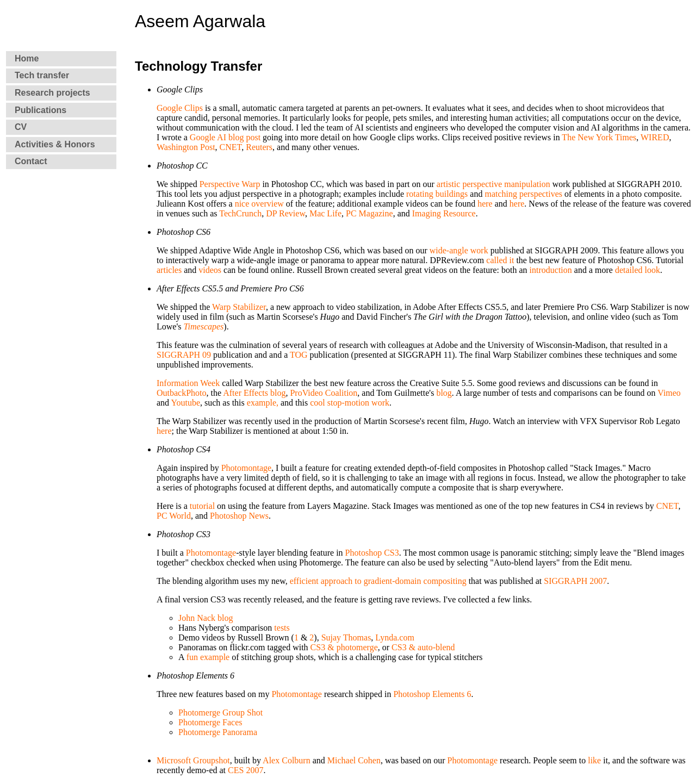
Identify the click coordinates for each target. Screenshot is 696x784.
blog (444, 393)
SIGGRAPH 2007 (575, 581)
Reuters (259, 147)
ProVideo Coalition (324, 393)
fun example (208, 657)
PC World (174, 516)
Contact (31, 161)
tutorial (202, 506)
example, (263, 403)
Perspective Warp (230, 184)
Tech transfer (42, 75)
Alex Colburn (287, 760)
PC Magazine (369, 213)
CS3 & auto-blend (423, 647)
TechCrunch (240, 213)
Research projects (52, 93)
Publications (41, 110)
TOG (299, 355)
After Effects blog (254, 393)
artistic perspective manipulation (493, 184)
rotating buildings (437, 194)
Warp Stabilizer (239, 307)
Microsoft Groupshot (193, 760)
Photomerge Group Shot (220, 713)
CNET (231, 147)
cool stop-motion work (350, 403)
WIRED (655, 137)
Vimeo (669, 393)
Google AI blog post (225, 137)
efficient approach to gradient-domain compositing (378, 581)
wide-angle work (459, 250)
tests (282, 628)
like (594, 760)
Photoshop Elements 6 (432, 694)
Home (27, 58)
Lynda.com (394, 637)
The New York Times (599, 137)
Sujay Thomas (346, 637)
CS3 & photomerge (344, 647)
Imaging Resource (444, 213)
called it (500, 260)
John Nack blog (206, 618)
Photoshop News (239, 516)
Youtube (186, 403)
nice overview (259, 204)
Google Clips (180, 108)
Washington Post (186, 147)
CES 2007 (246, 770)
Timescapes (204, 326)
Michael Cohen (354, 760)
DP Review (285, 213)
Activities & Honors (55, 144)
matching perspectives (523, 194)
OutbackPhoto (182, 393)
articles (169, 270)
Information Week (188, 383)
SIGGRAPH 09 (184, 355)
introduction (551, 270)
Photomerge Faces (210, 722)
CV (21, 127)
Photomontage (246, 468)
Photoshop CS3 (372, 553)
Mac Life (325, 213)
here (485, 204)
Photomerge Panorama (218, 732)
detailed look (638, 270)
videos (210, 270)
